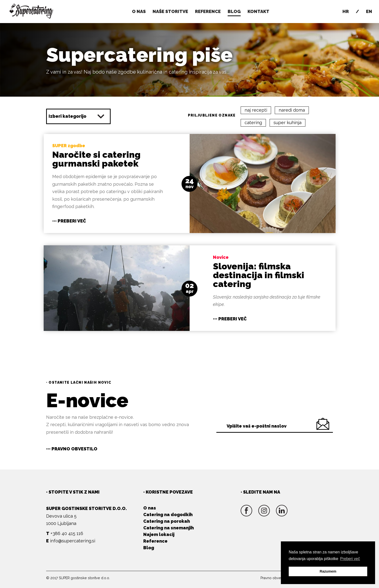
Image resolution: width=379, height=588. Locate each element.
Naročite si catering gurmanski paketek (96, 159)
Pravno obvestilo (274, 578)
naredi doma (292, 110)
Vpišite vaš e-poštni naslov (257, 426)
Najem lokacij (159, 534)
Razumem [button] (328, 571)
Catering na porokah (167, 521)
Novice (221, 257)
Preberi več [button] (350, 559)
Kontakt (258, 11)
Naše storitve (170, 11)
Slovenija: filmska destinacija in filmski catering (259, 275)
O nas (139, 11)
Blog (149, 548)
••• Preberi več (69, 221)
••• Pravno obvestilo (72, 449)
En (369, 11)
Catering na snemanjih (169, 528)
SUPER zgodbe (69, 146)
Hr (346, 11)
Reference (208, 11)
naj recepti (256, 110)
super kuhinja (288, 123)
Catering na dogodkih (168, 515)
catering (253, 123)
